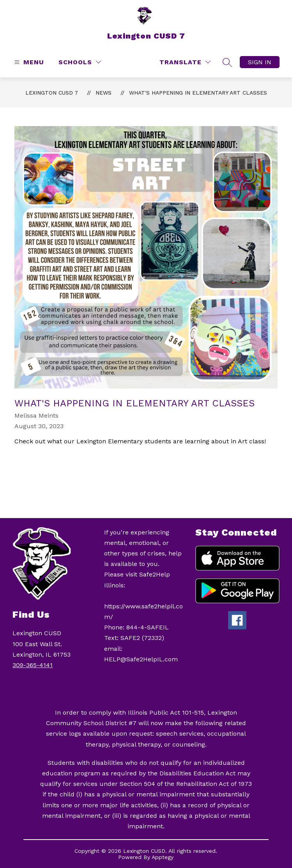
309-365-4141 (33, 665)
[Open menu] (28, 62)
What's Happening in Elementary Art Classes (198, 93)
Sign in (260, 62)
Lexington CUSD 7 (52, 93)
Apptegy (163, 857)
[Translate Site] (185, 62)
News (104, 93)
